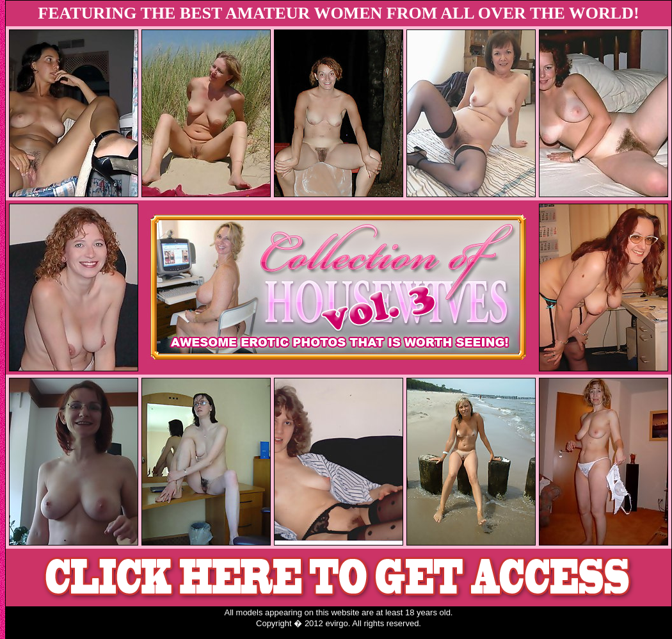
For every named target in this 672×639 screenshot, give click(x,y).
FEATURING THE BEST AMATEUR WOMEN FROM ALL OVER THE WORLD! (338, 13)
